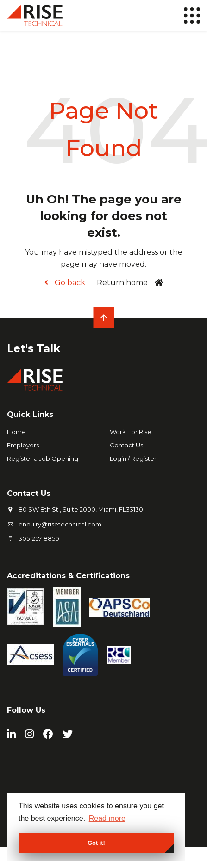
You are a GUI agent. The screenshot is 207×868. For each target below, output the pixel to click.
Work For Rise (131, 432)
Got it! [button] (96, 843)
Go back (69, 283)
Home (16, 432)
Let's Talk (34, 348)
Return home (122, 283)
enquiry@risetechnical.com (60, 524)
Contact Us (126, 445)
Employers (23, 445)
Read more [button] (107, 818)
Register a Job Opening (43, 458)
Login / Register (133, 458)
